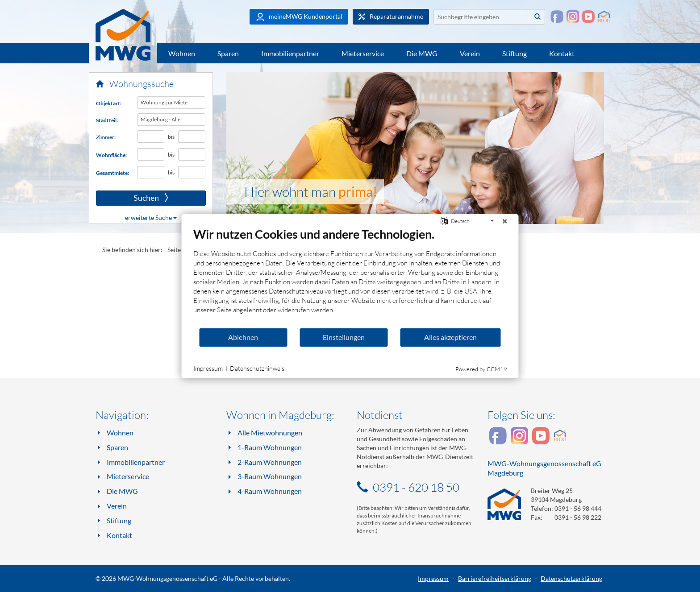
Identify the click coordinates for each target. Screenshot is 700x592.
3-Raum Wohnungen (270, 476)
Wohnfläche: (111, 155)
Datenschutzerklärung (571, 578)
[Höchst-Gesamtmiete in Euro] (192, 172)
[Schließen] (505, 221)
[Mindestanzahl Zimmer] (151, 137)
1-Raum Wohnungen (270, 447)
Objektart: (109, 103)
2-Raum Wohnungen (270, 462)
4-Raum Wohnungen (270, 491)
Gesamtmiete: (112, 173)
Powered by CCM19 (481, 369)
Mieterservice (363, 53)
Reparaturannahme (391, 17)
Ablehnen (243, 337)
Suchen (132, 198)
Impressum (433, 578)
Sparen (228, 53)
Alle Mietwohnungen (270, 433)
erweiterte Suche (151, 217)
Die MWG (422, 53)
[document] (350, 277)
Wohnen (182, 53)
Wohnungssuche (135, 84)
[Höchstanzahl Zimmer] (192, 137)
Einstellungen (344, 337)
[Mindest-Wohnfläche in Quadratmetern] (151, 154)
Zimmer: (106, 137)
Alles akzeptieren (450, 337)
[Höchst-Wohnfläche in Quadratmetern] (192, 154)
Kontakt (562, 53)
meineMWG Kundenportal (299, 17)
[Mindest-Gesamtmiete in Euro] (151, 172)
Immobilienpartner (290, 53)
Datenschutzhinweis (257, 368)
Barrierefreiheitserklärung (495, 578)
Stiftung (515, 53)
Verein (470, 53)
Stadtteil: (107, 120)
